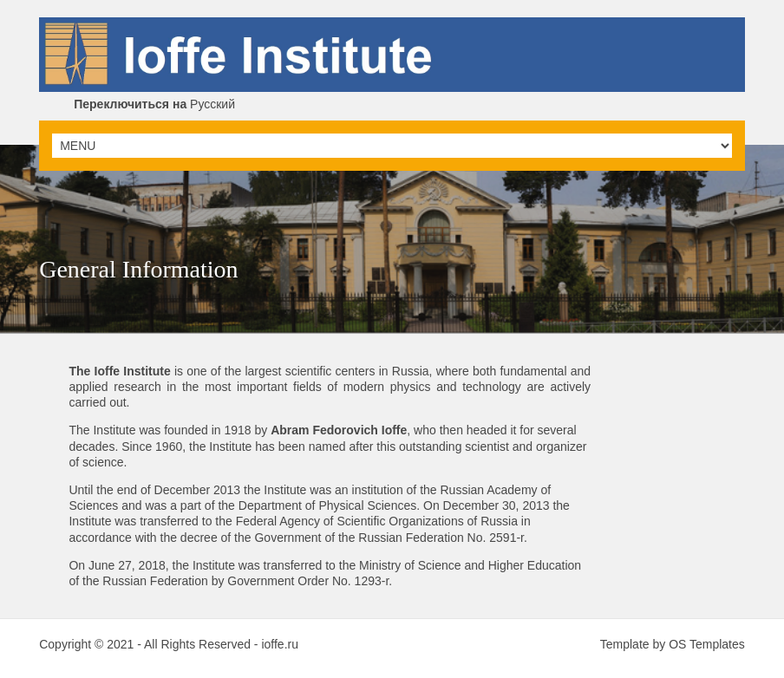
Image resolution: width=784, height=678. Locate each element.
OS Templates (707, 644)
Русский (154, 104)
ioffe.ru (280, 644)
